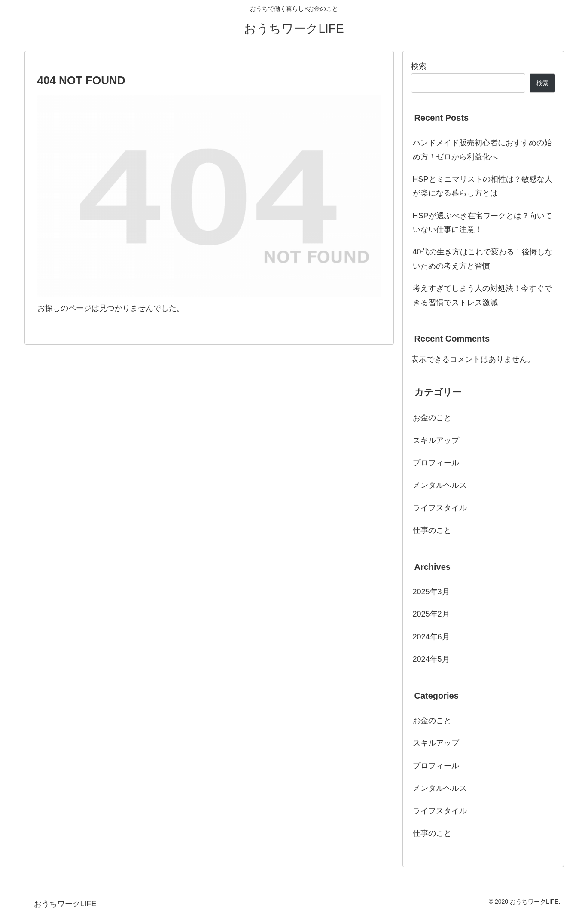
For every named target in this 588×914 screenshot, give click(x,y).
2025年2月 (431, 614)
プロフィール (436, 463)
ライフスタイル (440, 508)
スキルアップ (436, 440)
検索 (419, 66)
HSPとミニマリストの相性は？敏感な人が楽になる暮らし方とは (483, 186)
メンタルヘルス (440, 485)
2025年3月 (431, 592)
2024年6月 (431, 637)
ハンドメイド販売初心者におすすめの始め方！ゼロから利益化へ (482, 150)
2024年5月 (431, 659)
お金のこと (432, 418)
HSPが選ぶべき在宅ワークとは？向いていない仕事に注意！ (483, 223)
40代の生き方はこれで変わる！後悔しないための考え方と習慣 (483, 259)
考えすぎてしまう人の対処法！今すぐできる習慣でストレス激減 (482, 295)
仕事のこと (432, 530)
